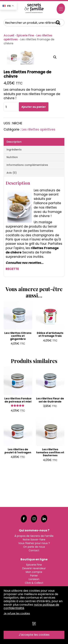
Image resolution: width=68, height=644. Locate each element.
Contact (34, 550)
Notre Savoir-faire (34, 539)
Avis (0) (12, 209)
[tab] (34, 178)
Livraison (34, 579)
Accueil (9, 35)
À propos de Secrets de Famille (34, 536)
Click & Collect (34, 583)
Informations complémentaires (27, 201)
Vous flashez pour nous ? (34, 543)
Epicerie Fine (25, 35)
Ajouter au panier (34, 143)
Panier (34, 575)
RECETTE (12, 305)
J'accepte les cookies (34, 635)
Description (14, 178)
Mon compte (34, 572)
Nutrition (12, 193)
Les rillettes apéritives (39, 166)
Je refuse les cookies (17, 613)
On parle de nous (34, 546)
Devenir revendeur (34, 568)
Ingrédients (14, 186)
